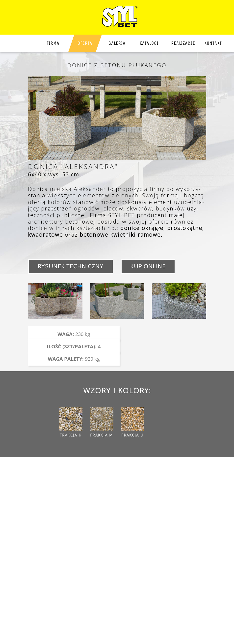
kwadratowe (45, 234)
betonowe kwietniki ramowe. (121, 234)
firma (53, 43)
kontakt (213, 43)
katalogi (149, 43)
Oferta (85, 43)
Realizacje (183, 43)
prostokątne (185, 228)
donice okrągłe (142, 228)
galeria (117, 43)
